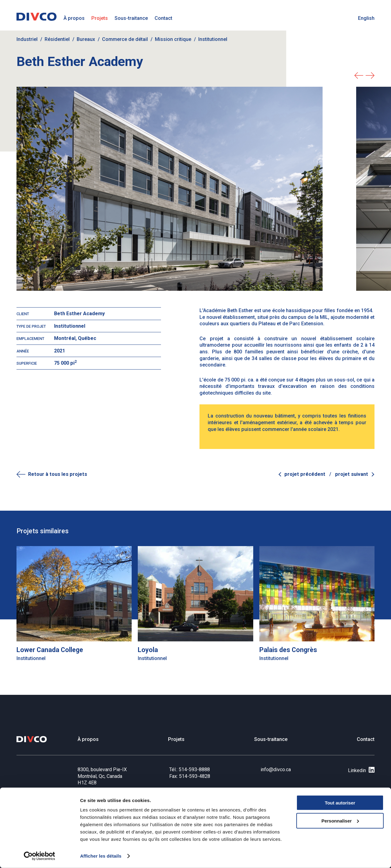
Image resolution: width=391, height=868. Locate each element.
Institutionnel (213, 39)
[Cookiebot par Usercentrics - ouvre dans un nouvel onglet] (40, 856)
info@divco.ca (276, 770)
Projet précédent (305, 474)
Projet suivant (352, 474)
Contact (163, 18)
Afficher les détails (101, 856)
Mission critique (173, 39)
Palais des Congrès (288, 650)
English (366, 18)
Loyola (148, 650)
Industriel (27, 39)
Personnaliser (340, 821)
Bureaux (86, 39)
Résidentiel (57, 39)
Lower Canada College (50, 650)
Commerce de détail (125, 39)
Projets (100, 18)
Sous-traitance (131, 18)
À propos (74, 18)
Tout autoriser (340, 803)
